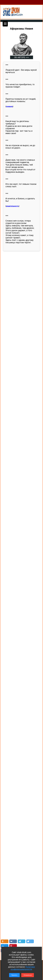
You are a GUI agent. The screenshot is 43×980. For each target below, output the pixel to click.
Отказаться (28, 975)
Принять (14, 975)
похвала (9, 106)
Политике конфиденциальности (23, 968)
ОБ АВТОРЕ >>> (21, 57)
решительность (12, 206)
